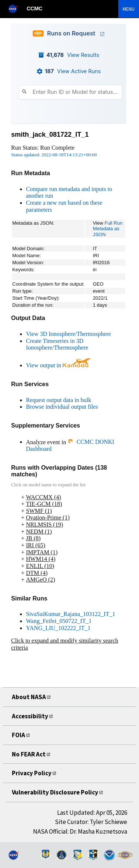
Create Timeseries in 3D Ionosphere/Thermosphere (57, 344)
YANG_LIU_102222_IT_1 (58, 628)
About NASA (31, 697)
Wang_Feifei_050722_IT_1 (59, 621)
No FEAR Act (31, 754)
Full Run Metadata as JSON (107, 229)
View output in (58, 365)
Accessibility (31, 716)
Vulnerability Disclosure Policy (58, 792)
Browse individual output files (62, 407)
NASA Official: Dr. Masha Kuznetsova (80, 831)
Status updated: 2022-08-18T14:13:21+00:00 (54, 155)
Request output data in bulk (59, 400)
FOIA (19, 735)
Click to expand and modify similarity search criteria (65, 644)
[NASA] (16, 9)
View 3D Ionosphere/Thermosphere (68, 334)
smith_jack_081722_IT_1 (50, 135)
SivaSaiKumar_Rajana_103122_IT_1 (71, 614)
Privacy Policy (33, 773)
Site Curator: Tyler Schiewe (91, 822)
